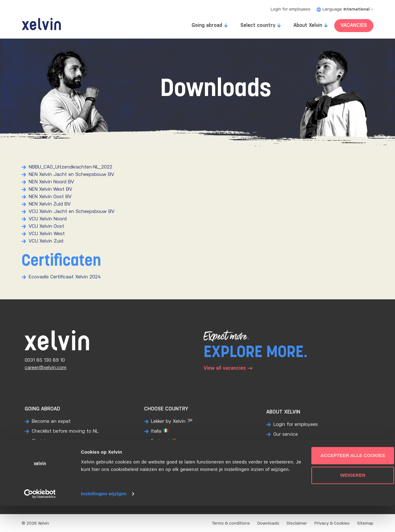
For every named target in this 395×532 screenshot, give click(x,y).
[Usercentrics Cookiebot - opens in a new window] (40, 520)
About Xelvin (308, 25)
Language (345, 9)
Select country (258, 25)
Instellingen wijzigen (104, 520)
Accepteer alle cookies (344, 474)
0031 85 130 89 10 (45, 360)
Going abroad (207, 25)
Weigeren (343, 494)
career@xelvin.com (46, 368)
